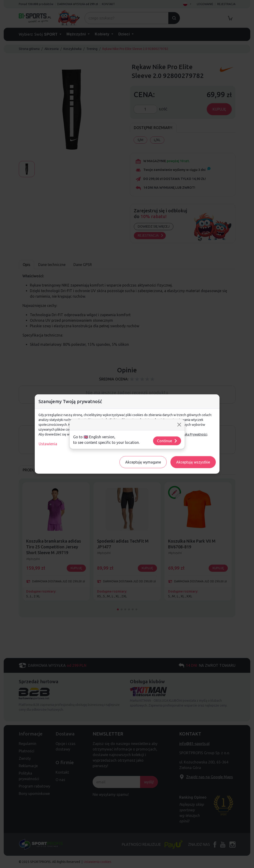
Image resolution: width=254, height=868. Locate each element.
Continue (167, 441)
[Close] (179, 425)
